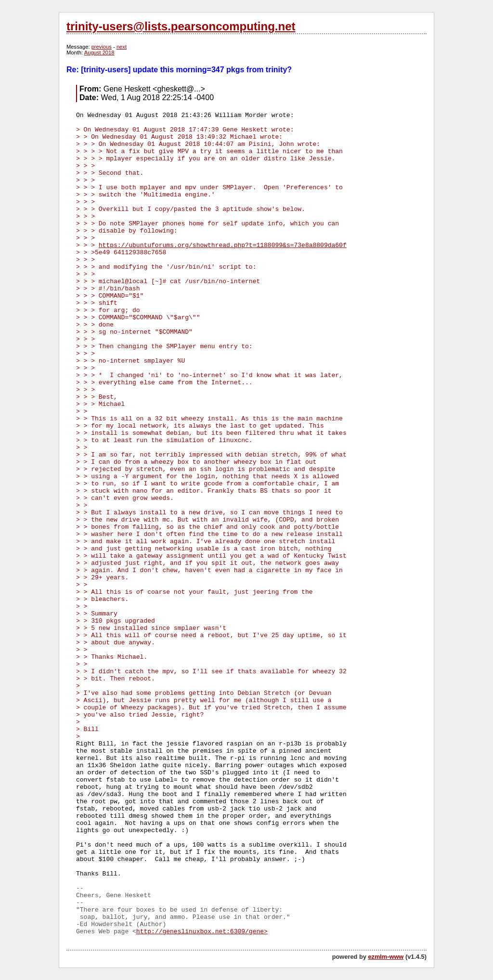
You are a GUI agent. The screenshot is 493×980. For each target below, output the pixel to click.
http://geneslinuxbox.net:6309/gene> (202, 932)
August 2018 (99, 52)
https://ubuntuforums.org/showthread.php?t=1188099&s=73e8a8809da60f (223, 245)
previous (102, 47)
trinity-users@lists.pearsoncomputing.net (181, 26)
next (122, 47)
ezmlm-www (386, 957)
